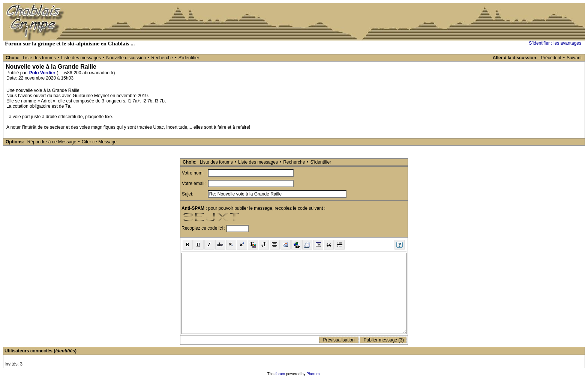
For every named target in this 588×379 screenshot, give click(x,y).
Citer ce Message (99, 142)
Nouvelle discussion (126, 58)
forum (280, 374)
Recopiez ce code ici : (204, 228)
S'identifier (189, 58)
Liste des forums (39, 58)
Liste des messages (81, 58)
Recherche (162, 58)
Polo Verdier (42, 73)
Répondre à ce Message (52, 142)
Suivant (574, 58)
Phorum (313, 374)
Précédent (551, 58)
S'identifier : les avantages (555, 43)
